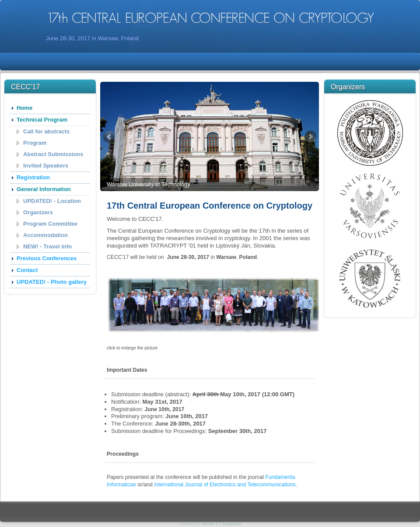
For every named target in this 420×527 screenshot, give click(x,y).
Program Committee (50, 224)
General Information (44, 189)
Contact (27, 270)
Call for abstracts (46, 131)
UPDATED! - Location (52, 201)
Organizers (38, 212)
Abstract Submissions (53, 154)
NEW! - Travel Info (47, 246)
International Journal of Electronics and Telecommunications (225, 485)
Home (24, 108)
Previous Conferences (47, 258)
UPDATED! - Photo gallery (52, 282)
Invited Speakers (46, 166)
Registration (33, 177)
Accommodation (45, 235)
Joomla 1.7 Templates (221, 524)
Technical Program (42, 120)
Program (35, 143)
